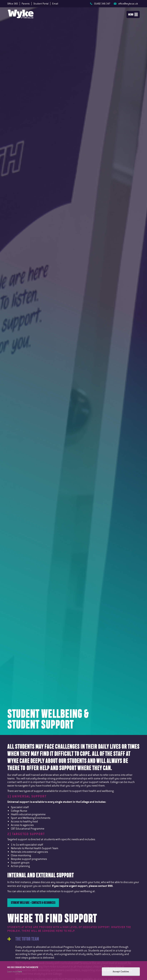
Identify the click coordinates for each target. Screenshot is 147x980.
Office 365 (13, 4)
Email (55, 4)
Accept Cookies (121, 971)
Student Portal (41, 4)
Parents (26, 4)
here (20, 971)
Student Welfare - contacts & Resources (33, 903)
